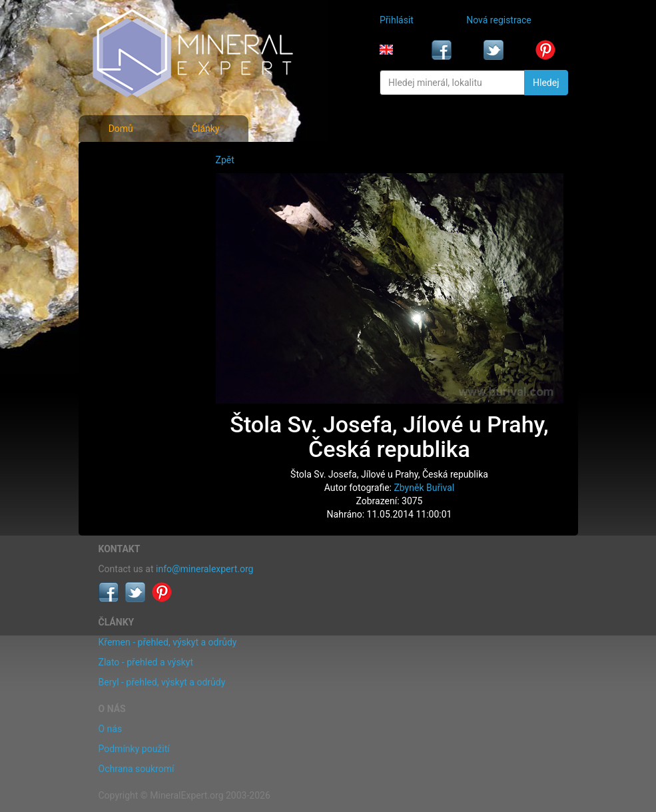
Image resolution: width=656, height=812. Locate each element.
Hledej (546, 83)
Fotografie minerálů (143, 160)
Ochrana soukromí (137, 769)
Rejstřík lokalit (131, 248)
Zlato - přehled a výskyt (146, 662)
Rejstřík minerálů (137, 189)
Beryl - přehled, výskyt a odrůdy (162, 682)
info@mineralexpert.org (204, 569)
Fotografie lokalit (137, 218)
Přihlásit (397, 20)
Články (206, 129)
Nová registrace (499, 20)
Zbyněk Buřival (424, 488)
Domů (121, 129)
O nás (111, 729)
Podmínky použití (134, 749)
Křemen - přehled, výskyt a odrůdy (168, 642)
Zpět (225, 160)
